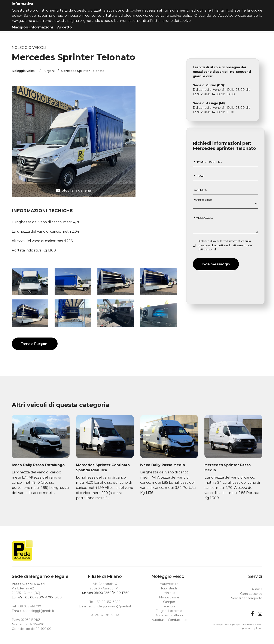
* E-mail (200, 177)
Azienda (200, 190)
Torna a (35, 344)
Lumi (259, 628)
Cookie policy (231, 625)
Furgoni (49, 71)
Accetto (64, 27)
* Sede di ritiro (203, 201)
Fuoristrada (169, 588)
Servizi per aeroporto (247, 598)
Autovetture (169, 584)
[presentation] (225, 284)
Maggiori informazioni (32, 27)
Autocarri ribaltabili (169, 615)
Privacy (217, 625)
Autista (257, 589)
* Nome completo (208, 163)
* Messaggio (204, 218)
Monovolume (169, 597)
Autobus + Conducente (169, 620)
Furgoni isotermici (169, 611)
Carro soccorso (251, 594)
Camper (169, 602)
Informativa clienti (252, 625)
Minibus (169, 593)
